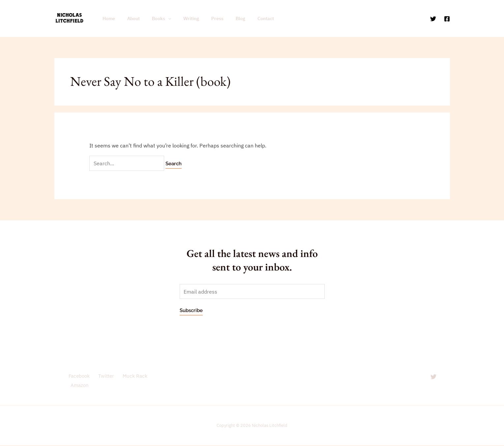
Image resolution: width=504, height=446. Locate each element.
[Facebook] (447, 19)
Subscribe (191, 311)
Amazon (79, 385)
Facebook (78, 376)
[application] (161, 18)
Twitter (104, 376)
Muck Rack (132, 376)
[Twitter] (433, 19)
